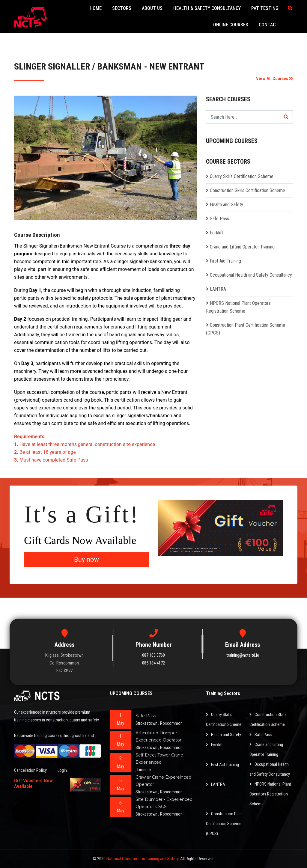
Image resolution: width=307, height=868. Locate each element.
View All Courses (274, 79)
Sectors (122, 8)
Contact (269, 25)
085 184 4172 (153, 663)
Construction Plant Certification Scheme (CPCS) (224, 824)
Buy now (86, 559)
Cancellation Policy (30, 770)
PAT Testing (265, 8)
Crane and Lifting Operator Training (242, 247)
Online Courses (231, 25)
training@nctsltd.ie (243, 655)
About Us (152, 8)
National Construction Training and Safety (142, 859)
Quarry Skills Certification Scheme (242, 176)
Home (96, 8)
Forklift (216, 233)
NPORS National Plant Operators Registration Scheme (270, 794)
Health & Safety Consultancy (207, 8)
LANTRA (218, 289)
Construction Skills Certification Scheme (247, 190)
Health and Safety (227, 205)
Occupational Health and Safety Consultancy (251, 275)
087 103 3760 (153, 655)
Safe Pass (219, 219)
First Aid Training (225, 261)
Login (62, 770)
